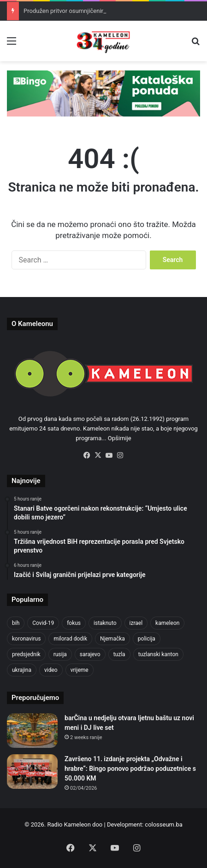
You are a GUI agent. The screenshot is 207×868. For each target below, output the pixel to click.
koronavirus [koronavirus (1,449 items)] (26, 639)
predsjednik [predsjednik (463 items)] (26, 654)
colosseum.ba (163, 824)
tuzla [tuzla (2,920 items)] (119, 654)
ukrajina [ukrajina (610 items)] (22, 670)
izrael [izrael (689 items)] (136, 623)
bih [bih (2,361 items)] (16, 623)
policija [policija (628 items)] (147, 639)
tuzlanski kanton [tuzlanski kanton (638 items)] (158, 654)
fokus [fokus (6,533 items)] (74, 623)
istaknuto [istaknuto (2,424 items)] (105, 623)
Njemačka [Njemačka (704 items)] (112, 639)
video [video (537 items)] (51, 670)
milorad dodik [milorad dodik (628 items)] (70, 639)
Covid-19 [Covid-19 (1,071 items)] (43, 623)
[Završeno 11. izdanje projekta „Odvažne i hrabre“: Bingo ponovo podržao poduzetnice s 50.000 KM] (32, 772)
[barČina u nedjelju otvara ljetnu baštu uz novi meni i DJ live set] (32, 731)
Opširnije (120, 438)
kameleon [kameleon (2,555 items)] (167, 623)
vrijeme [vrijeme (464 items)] (80, 670)
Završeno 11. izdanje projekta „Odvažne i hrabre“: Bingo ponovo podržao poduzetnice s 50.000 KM (130, 769)
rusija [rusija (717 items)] (60, 654)
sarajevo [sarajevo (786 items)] (90, 654)
